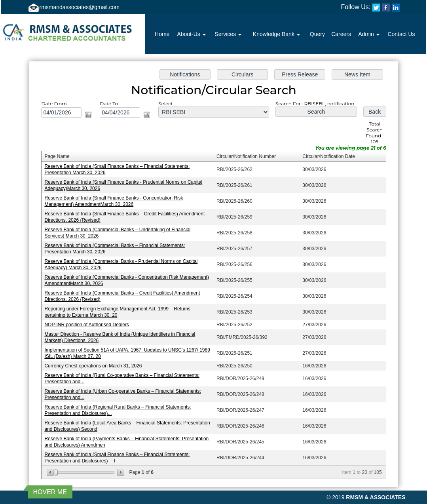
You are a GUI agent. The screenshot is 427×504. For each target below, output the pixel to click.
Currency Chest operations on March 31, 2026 (96, 363)
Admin (369, 34)
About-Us (191, 34)
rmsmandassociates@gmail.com (80, 7)
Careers (341, 34)
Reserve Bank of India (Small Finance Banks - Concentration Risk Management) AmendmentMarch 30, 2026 (116, 203)
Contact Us (401, 34)
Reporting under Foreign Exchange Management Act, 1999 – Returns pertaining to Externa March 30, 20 (120, 311)
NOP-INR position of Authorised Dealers (90, 323)
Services (228, 34)
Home (162, 34)
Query (317, 34)
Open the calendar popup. (92, 119)
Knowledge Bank (276, 34)
